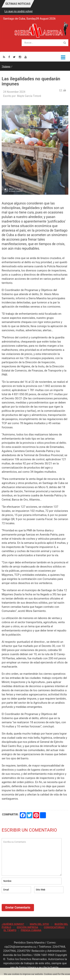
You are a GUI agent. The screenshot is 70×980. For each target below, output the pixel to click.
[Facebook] (9, 57)
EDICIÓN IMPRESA (27, 927)
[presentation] (30, 904)
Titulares (6, 67)
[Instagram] (20, 57)
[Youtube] (26, 57)
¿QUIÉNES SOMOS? (13, 924)
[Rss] (4, 57)
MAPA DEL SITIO (39, 924)
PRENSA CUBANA (31, 930)
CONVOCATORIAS (54, 927)
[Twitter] (14, 57)
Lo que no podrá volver (19, 11)
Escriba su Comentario (32, 857)
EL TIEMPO (10, 930)
